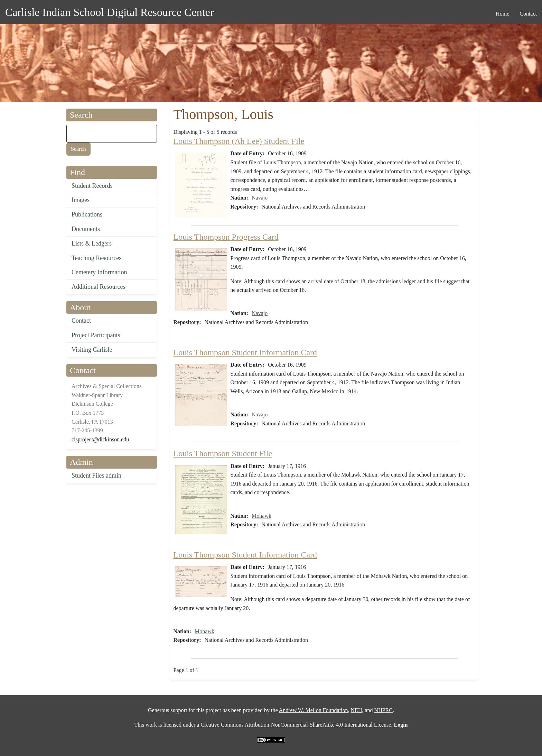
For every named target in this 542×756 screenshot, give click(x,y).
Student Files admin (96, 476)
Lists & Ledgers (92, 243)
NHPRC (384, 710)
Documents (86, 229)
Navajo (260, 198)
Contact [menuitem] (528, 14)
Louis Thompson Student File (223, 453)
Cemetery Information (99, 272)
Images (81, 200)
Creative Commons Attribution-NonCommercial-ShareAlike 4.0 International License (296, 725)
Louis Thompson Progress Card (226, 237)
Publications (87, 214)
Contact (81, 321)
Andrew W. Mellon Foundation (314, 710)
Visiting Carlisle (92, 350)
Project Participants (96, 335)
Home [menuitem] (502, 14)
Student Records (92, 186)
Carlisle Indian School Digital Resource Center (109, 12)
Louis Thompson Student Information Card (245, 352)
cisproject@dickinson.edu (100, 439)
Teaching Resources (96, 258)
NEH (357, 710)
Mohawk (261, 516)
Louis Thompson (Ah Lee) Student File (239, 141)
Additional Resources (98, 287)
